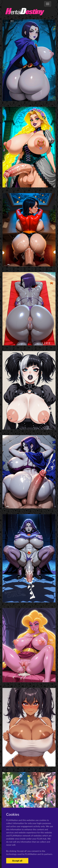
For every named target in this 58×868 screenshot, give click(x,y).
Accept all (17, 861)
